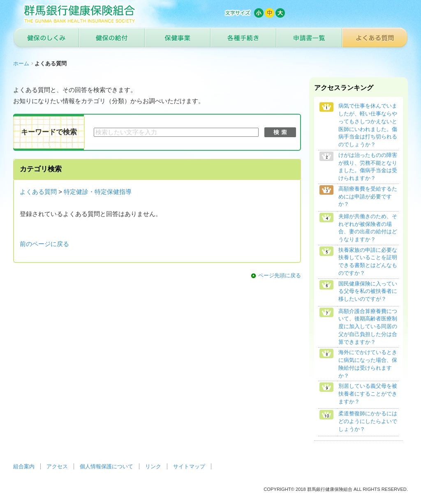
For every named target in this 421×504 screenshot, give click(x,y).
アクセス (57, 466)
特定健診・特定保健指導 (98, 192)
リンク (153, 466)
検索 (280, 132)
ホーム (21, 63)
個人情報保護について (106, 466)
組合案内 (24, 466)
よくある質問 (38, 192)
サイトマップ (189, 466)
